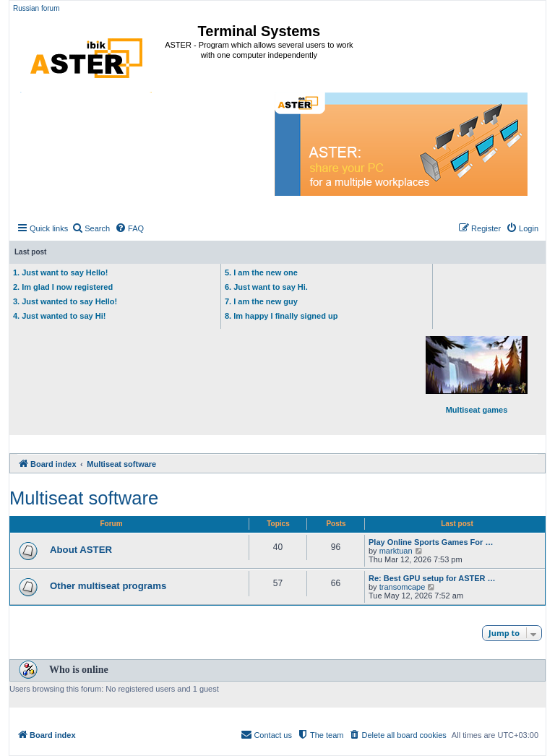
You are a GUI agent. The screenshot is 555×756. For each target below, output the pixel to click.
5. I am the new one (261, 272)
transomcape (403, 587)
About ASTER (81, 550)
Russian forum (36, 8)
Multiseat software (84, 498)
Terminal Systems (259, 31)
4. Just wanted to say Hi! (59, 316)
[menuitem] (91, 228)
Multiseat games (477, 375)
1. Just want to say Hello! (60, 272)
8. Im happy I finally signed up (281, 316)
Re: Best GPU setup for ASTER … (432, 578)
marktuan (396, 551)
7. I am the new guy (261, 301)
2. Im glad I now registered (63, 287)
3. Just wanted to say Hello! (65, 301)
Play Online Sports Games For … (431, 542)
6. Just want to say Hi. (266, 287)
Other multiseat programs (108, 586)
